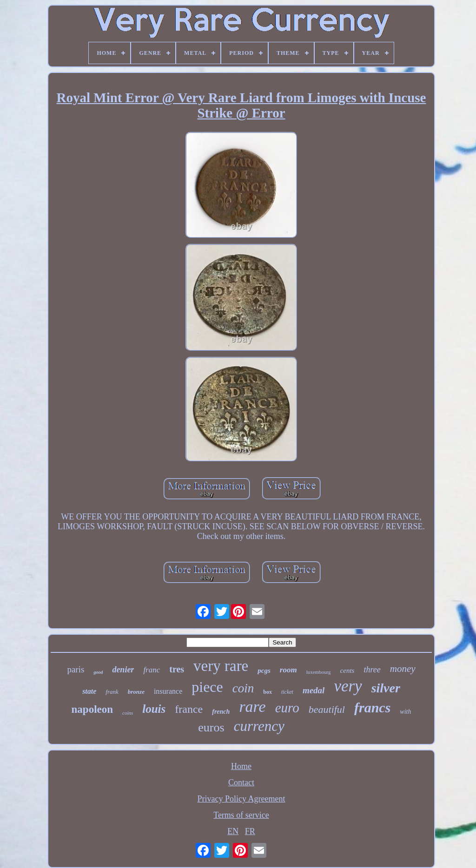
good (98, 672)
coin (243, 688)
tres (177, 669)
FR (250, 831)
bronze (136, 692)
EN (233, 831)
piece (207, 687)
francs (372, 707)
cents (347, 671)
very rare (221, 666)
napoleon (92, 709)
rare (252, 707)
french (221, 712)
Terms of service (241, 815)
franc (152, 670)
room (288, 670)
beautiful (327, 709)
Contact (241, 783)
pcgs (264, 671)
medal (314, 690)
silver (386, 688)
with (405, 712)
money (403, 669)
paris (76, 669)
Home (241, 766)
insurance (168, 691)
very (348, 686)
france (189, 709)
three (372, 670)
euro (287, 708)
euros (211, 727)
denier (123, 670)
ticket (287, 692)
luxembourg (319, 672)
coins (128, 713)
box (268, 692)
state (89, 691)
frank (112, 692)
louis (154, 709)
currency (259, 726)
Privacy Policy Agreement (241, 799)
